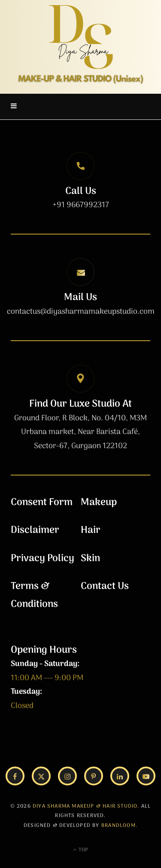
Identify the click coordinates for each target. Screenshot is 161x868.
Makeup (99, 502)
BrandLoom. (119, 826)
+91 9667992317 (81, 205)
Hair (91, 530)
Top (80, 850)
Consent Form (42, 502)
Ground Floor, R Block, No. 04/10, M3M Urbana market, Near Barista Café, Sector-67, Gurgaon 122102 (80, 432)
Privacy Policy (43, 559)
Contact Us (105, 586)
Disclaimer (35, 530)
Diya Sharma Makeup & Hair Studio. (86, 806)
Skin (90, 559)
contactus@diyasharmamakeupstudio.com (81, 312)
